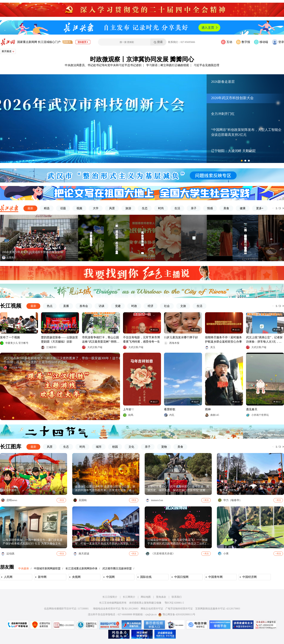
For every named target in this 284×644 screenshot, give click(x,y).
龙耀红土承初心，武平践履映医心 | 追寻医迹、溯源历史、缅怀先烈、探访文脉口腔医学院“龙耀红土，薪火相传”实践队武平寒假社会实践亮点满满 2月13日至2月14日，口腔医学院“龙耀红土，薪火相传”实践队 (178, 489)
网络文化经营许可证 (152, 609)
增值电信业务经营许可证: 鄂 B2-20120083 (116, 609)
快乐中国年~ (11, 490)
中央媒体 (24, 568)
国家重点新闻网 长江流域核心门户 (39, 42)
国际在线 (146, 577)
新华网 (42, 577)
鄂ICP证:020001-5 (174, 603)
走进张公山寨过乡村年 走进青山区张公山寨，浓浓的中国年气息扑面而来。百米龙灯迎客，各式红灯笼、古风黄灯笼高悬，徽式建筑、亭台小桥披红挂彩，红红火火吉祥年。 (105, 489)
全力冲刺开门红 (223, 114)
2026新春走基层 (223, 82)
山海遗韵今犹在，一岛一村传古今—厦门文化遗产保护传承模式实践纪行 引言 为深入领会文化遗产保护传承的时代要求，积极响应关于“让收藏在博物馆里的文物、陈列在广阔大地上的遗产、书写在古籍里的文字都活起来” (33, 542)
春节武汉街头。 (230, 490)
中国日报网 (181, 577)
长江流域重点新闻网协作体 (81, 568)
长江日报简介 (110, 597)
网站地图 (146, 597)
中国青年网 (215, 577)
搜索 (160, 42)
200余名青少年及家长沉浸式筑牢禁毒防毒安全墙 (32, 252)
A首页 (67, 42)
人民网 (8, 577)
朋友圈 (7, 567)
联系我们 (177, 597)
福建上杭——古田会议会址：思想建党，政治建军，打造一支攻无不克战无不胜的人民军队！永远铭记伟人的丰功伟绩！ (105, 542)
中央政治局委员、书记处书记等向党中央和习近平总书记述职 (103, 65)
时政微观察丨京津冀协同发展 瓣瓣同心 (142, 59)
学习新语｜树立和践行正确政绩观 (168, 65)
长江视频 (11, 306)
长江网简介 (129, 597)
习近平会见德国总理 (206, 65)
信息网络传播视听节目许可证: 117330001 (66, 609)
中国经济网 (250, 577)
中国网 (110, 577)
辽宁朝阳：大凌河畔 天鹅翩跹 (233, 151)
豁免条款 (161, 597)
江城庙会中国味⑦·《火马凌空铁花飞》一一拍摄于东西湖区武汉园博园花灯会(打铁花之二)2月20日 (177, 542)
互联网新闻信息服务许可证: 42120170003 (218, 609)
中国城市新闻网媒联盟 (47, 568)
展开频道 (8, 51)
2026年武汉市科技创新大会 (232, 98)
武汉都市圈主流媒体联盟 (117, 568)
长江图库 (11, 447)
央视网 (76, 577)
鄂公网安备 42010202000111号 (177, 614)
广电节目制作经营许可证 (179, 609)
